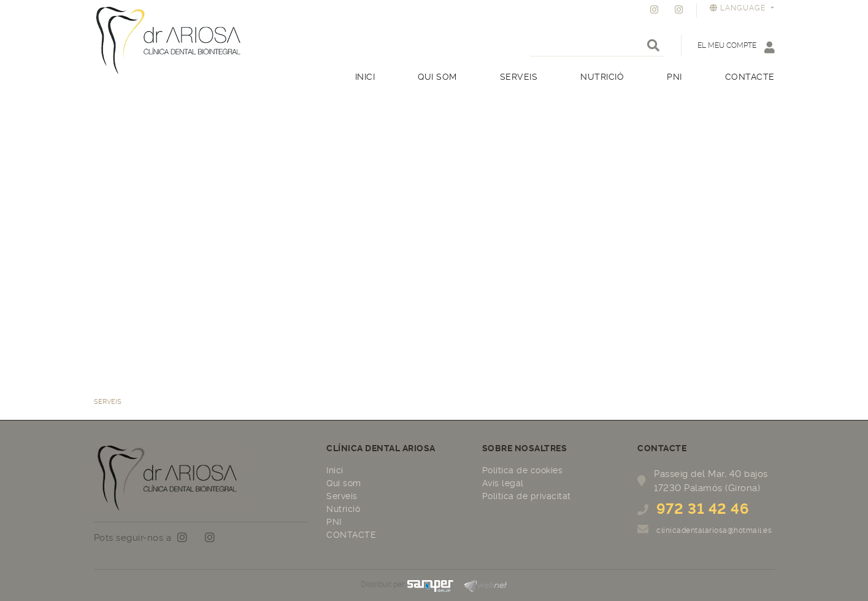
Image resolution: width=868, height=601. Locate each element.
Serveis (342, 496)
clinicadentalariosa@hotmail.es (714, 530)
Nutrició (343, 509)
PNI (334, 522)
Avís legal (503, 483)
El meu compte (736, 47)
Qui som (344, 483)
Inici (335, 470)
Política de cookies (523, 470)
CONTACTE (351, 535)
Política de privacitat (527, 496)
